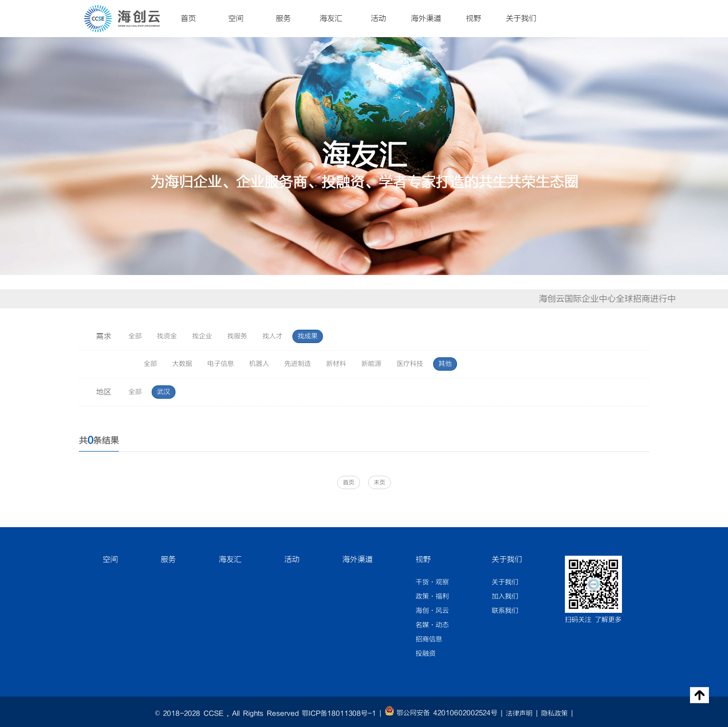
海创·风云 (432, 611)
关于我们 (521, 19)
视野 (474, 19)
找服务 (237, 336)
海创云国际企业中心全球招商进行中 (613, 299)
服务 (283, 19)
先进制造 (298, 364)
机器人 (259, 364)
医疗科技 (410, 364)
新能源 (371, 364)
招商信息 (429, 639)
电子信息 (221, 364)
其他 (445, 364)
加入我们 (505, 597)
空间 (236, 19)
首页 (188, 19)
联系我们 (505, 611)
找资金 (167, 336)
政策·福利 (432, 597)
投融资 (426, 654)
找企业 (202, 336)
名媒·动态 (432, 625)
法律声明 (519, 714)
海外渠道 (426, 19)
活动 (379, 19)
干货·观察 (432, 582)
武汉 (164, 392)
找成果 (308, 336)
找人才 (272, 336)
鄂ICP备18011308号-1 (339, 714)
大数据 (182, 364)
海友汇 (331, 19)
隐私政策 (554, 714)
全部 (135, 336)
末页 (379, 482)
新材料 (336, 364)
